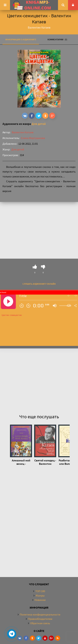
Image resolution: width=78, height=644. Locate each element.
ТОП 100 (40, 591)
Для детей (39, 124)
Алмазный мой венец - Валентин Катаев (21, 462)
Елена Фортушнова (33, 138)
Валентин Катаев (23, 132)
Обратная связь (40, 623)
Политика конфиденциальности (40, 614)
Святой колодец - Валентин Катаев (45, 462)
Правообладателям (40, 619)
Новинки (40, 600)
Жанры (40, 595)
